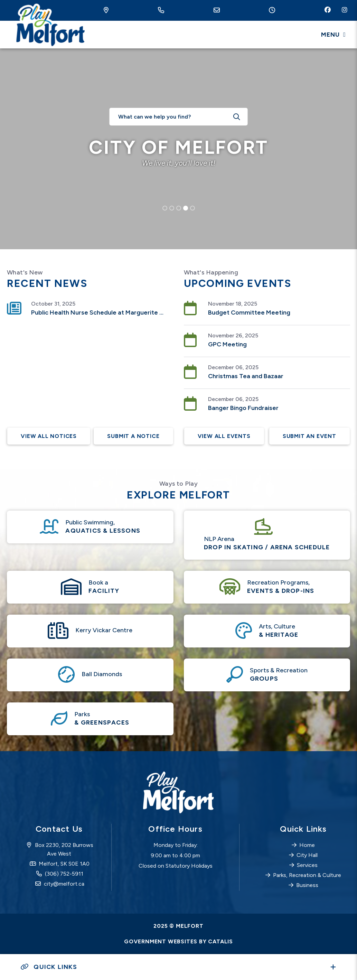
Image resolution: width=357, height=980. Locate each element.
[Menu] (333, 35)
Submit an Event (309, 436)
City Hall (307, 855)
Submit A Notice (133, 436)
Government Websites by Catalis (178, 941)
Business (307, 885)
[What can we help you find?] (179, 117)
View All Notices (49, 436)
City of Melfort (49, 26)
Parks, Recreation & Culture (307, 875)
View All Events (224, 436)
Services (307, 865)
